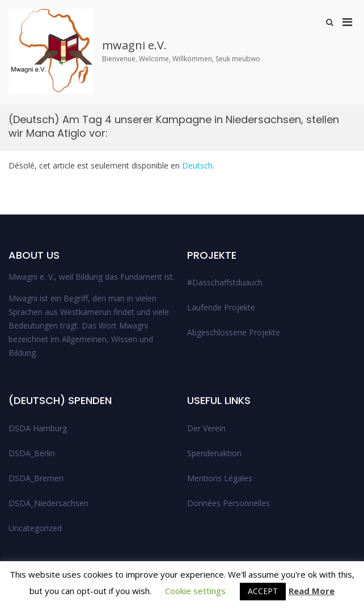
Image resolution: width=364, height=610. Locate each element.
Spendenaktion (214, 453)
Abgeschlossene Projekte (234, 332)
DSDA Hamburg (38, 428)
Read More (312, 591)
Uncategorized (35, 528)
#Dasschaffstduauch (225, 282)
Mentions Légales (220, 478)
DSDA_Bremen (36, 478)
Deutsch (197, 165)
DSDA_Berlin (32, 453)
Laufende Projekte (221, 307)
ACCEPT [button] (263, 591)
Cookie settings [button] (195, 591)
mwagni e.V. (134, 45)
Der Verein (206, 428)
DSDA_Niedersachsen (48, 503)
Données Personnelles (228, 503)
